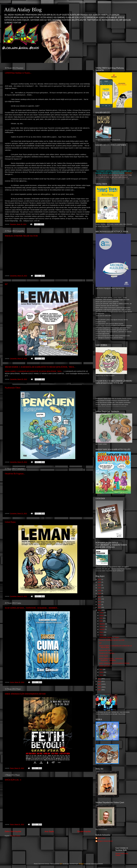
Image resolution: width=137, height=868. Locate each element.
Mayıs (102, 632)
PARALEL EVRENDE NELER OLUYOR (21, 236)
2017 (100, 596)
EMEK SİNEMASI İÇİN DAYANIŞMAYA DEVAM (25, 694)
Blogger (82, 864)
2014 (100, 605)
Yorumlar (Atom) (15, 836)
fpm (61, 864)
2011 (100, 679)
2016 (100, 599)
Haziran (102, 629)
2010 (100, 681)
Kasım (102, 615)
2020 (100, 588)
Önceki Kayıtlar (84, 831)
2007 (100, 690)
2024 (100, 579)
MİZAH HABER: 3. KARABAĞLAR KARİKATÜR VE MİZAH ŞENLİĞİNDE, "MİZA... (40, 367)
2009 (100, 684)
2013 (100, 607)
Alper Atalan (102, 838)
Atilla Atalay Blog (23, 10)
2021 (100, 585)
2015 (100, 602)
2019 (100, 591)
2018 (100, 593)
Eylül (101, 621)
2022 (100, 582)
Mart (101, 669)
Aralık (102, 613)
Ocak (101, 675)
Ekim (101, 618)
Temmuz (102, 627)
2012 (100, 610)
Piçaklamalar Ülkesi (13, 388)
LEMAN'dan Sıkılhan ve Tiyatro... (18, 73)
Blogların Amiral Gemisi (105, 841)
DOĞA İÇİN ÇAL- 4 (13, 780)
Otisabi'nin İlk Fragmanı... (15, 474)
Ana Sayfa (49, 831)
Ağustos (102, 624)
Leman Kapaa (10, 522)
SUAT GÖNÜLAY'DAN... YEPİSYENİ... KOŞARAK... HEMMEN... (32, 608)
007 (6, 284)
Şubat (102, 672)
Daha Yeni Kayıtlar (13, 831)
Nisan (102, 635)
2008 (100, 687)
